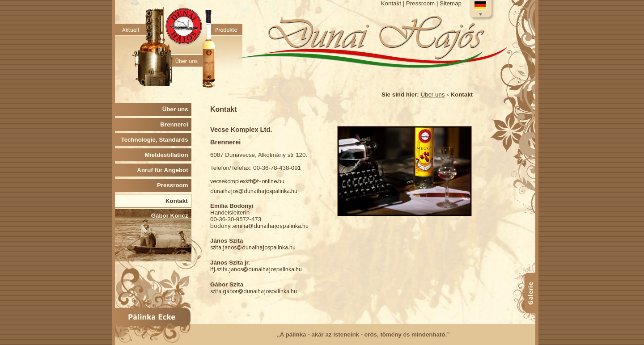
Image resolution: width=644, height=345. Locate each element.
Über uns (432, 95)
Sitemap (451, 3)
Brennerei (176, 124)
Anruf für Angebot (164, 170)
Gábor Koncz (171, 216)
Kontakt (391, 3)
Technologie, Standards (157, 140)
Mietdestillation (168, 155)
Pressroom (420, 3)
